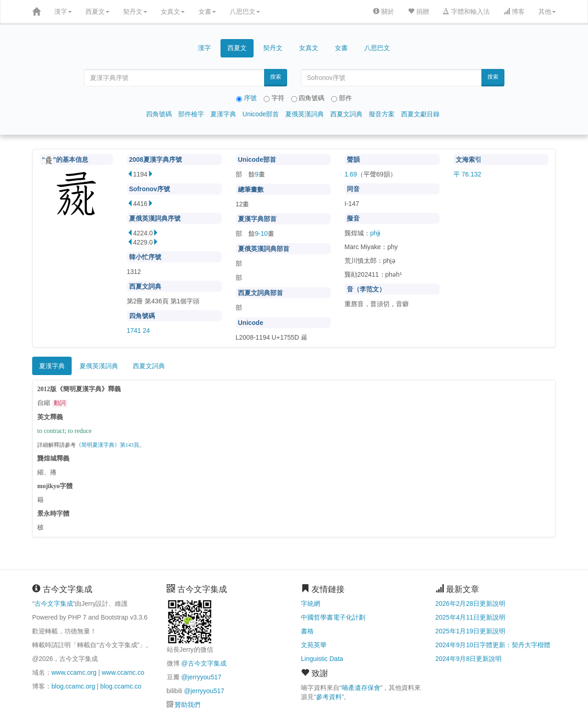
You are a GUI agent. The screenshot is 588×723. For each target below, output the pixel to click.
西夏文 (97, 11)
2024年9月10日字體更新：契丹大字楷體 (493, 645)
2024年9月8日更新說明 (469, 659)
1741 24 (139, 330)
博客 (514, 11)
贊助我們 (187, 705)
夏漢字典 (223, 114)
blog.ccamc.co (121, 686)
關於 (384, 11)
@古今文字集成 (204, 663)
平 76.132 (467, 174)
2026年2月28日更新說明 (471, 603)
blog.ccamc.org (73, 686)
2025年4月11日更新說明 (471, 617)
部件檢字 (191, 114)
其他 (547, 11)
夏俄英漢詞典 (305, 114)
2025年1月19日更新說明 (471, 631)
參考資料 (329, 697)
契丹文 (135, 11)
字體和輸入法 (466, 11)
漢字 (63, 11)
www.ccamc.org (74, 672)
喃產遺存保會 (361, 688)
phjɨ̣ (376, 233)
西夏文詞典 (346, 114)
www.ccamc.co (123, 672)
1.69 (351, 174)
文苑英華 (314, 645)
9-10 (261, 233)
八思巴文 (245, 11)
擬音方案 (382, 114)
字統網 (311, 603)
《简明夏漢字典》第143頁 (107, 445)
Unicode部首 (261, 114)
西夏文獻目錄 (420, 114)
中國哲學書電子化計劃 (333, 617)
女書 (207, 11)
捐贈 (418, 11)
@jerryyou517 (201, 677)
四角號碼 (159, 114)
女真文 (173, 11)
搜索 (276, 77)
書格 (307, 631)
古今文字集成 (54, 603)
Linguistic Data (322, 659)
